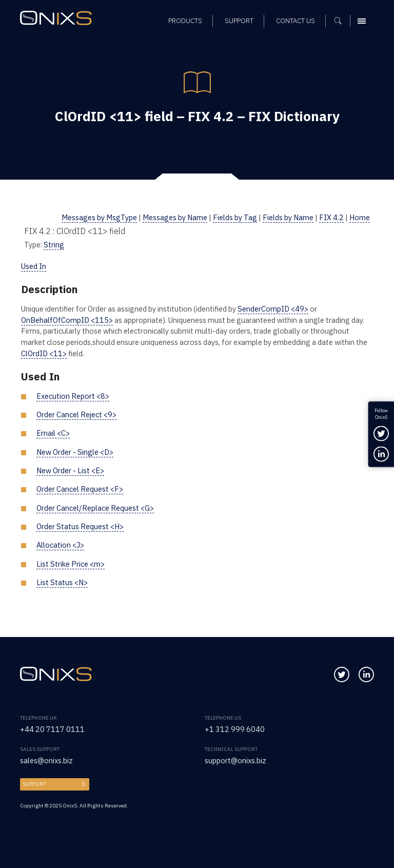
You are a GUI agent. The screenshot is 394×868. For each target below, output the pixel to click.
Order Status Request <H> (80, 526)
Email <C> (53, 433)
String (54, 245)
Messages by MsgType (99, 217)
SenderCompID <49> (273, 309)
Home (360, 217)
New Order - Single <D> (75, 452)
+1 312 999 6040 (235, 729)
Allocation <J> (60, 545)
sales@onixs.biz (46, 760)
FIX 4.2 (331, 217)
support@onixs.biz (235, 760)
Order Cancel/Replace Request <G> (95, 508)
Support (34, 784)
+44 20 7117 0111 (52, 729)
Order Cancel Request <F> (80, 489)
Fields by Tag (235, 217)
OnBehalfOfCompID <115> (67, 320)
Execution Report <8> (73, 396)
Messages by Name (175, 217)
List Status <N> (62, 582)
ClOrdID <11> (44, 353)
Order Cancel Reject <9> (76, 414)
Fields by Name (288, 217)
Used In (34, 266)
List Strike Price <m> (71, 564)
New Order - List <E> (70, 470)
